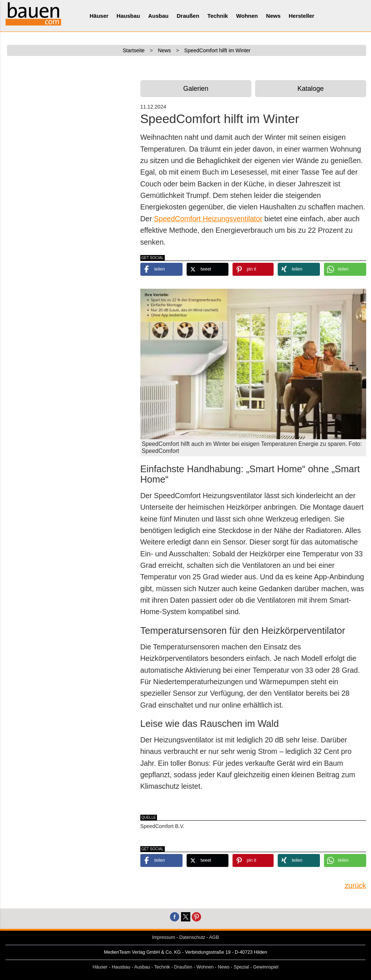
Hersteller (302, 16)
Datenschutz (192, 937)
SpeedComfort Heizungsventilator (208, 219)
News (273, 16)
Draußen (188, 16)
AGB (214, 937)
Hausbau (128, 16)
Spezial (241, 967)
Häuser (99, 16)
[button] (161, 269)
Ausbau (158, 16)
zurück (355, 885)
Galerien (196, 89)
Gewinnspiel (266, 967)
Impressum (164, 937)
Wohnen (247, 16)
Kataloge (310, 89)
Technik (218, 16)
